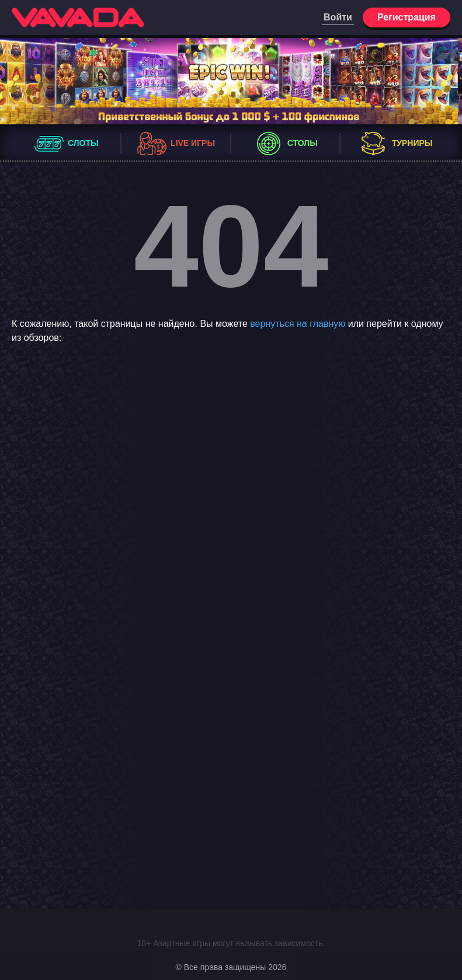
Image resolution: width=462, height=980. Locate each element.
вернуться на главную (298, 324)
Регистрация (407, 17)
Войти (338, 17)
